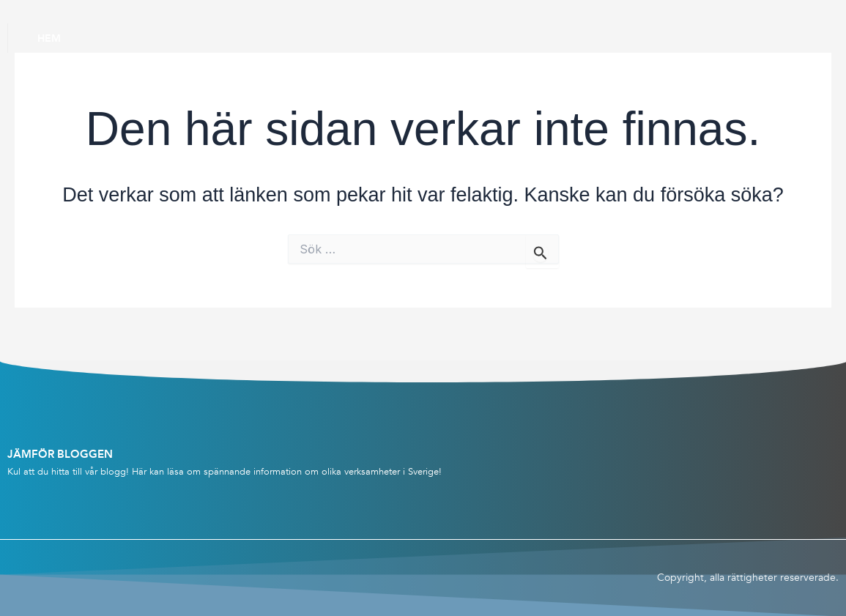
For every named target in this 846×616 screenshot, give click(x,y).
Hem (49, 38)
